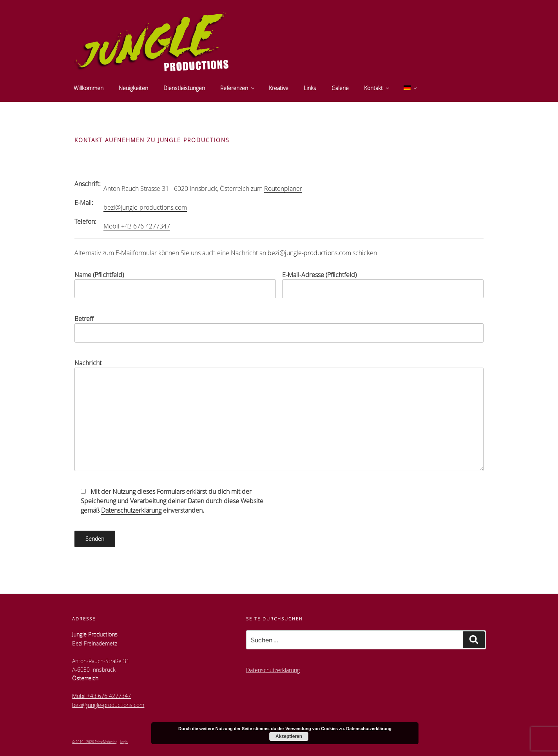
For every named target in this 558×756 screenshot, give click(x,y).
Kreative (279, 88)
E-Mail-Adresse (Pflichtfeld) (383, 284)
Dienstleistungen (184, 88)
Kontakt (377, 88)
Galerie (340, 88)
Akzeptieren (289, 736)
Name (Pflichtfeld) (175, 284)
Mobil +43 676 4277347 (137, 226)
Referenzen (238, 88)
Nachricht (279, 415)
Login (124, 742)
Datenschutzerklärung (131, 510)
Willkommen (89, 88)
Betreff (279, 328)
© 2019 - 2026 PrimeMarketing (95, 742)
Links (310, 88)
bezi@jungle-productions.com (145, 207)
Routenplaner (283, 189)
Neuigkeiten (133, 88)
